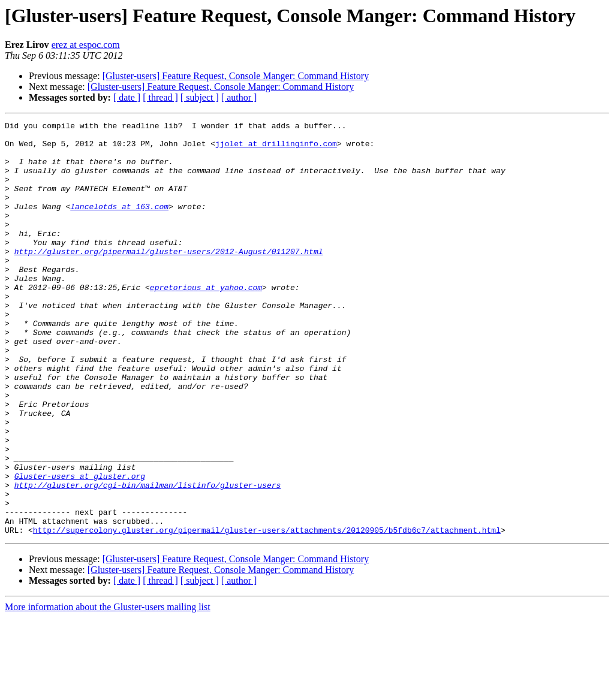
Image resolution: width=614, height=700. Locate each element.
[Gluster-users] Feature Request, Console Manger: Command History (236, 76)
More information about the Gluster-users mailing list (108, 690)
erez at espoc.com (86, 45)
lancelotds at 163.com (119, 224)
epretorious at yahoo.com (206, 321)
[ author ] (239, 97)
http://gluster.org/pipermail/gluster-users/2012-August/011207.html (169, 278)
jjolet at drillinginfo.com (276, 149)
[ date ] (127, 97)
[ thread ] (160, 97)
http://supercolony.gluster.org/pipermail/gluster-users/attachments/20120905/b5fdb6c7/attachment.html (267, 612)
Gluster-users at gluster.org (80, 548)
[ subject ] (200, 97)
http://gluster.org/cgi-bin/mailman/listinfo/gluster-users (148, 559)
